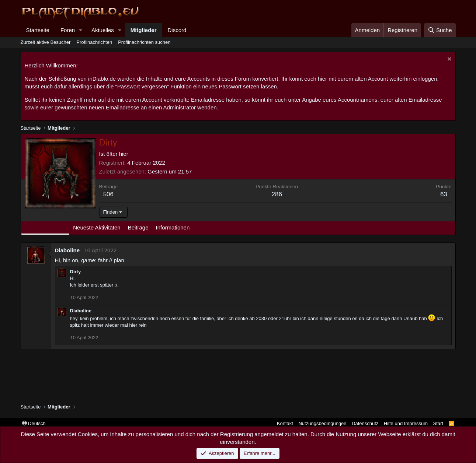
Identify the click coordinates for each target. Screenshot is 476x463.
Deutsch (34, 423)
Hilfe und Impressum (406, 423)
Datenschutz (365, 423)
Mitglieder (144, 30)
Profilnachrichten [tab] (45, 227)
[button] (81, 30)
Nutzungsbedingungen (322, 423)
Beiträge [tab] (138, 227)
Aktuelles (103, 30)
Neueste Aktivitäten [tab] (97, 227)
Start (438, 423)
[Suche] (440, 30)
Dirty (76, 272)
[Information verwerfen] (449, 60)
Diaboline (67, 250)
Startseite (38, 30)
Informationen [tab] (173, 227)
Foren (68, 30)
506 (108, 194)
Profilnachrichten (94, 42)
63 (444, 194)
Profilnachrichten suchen (144, 42)
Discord (177, 30)
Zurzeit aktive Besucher (46, 42)
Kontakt (285, 423)
